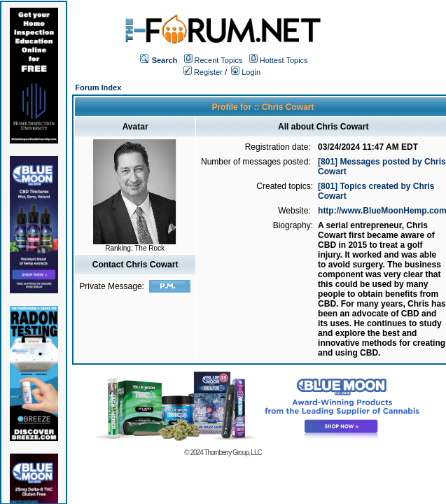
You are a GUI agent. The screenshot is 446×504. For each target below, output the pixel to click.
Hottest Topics (284, 60)
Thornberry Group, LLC (232, 453)
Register (203, 72)
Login (246, 72)
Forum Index (98, 87)
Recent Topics (219, 60)
